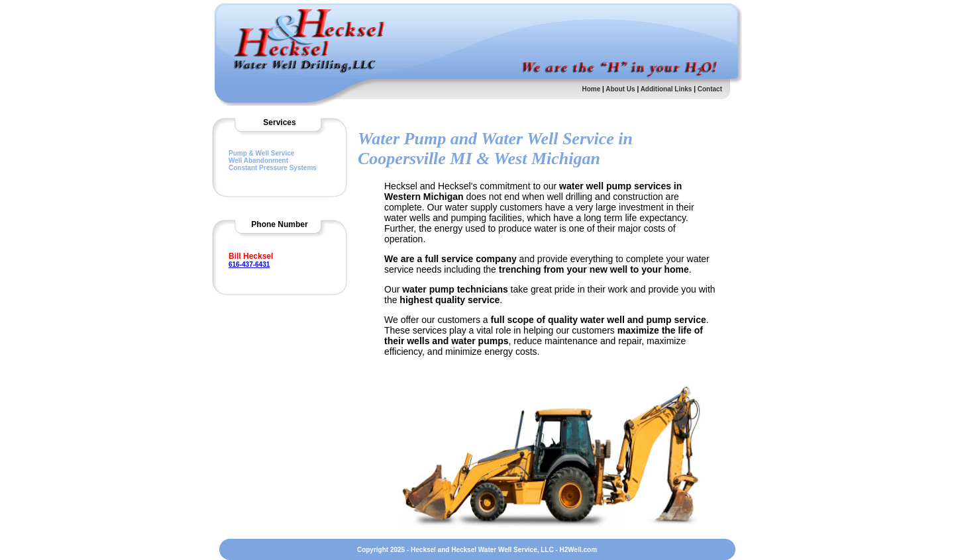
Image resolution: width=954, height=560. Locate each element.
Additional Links (667, 89)
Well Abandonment (258, 161)
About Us (620, 89)
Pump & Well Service (261, 153)
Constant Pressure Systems (273, 168)
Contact (710, 89)
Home (591, 89)
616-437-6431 (249, 264)
